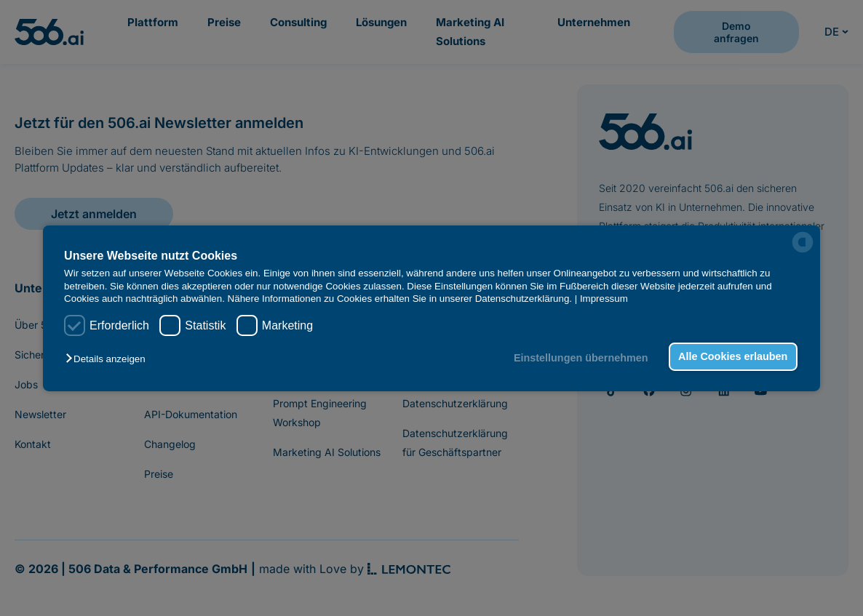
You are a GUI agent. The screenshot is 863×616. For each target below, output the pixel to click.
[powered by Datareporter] (803, 242)
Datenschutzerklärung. (524, 299)
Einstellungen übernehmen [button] (581, 358)
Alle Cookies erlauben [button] (733, 356)
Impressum (604, 299)
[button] (109, 359)
